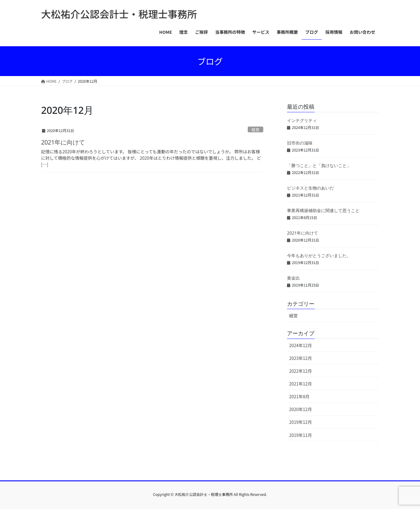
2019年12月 (301, 422)
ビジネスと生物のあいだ (310, 188)
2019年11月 (301, 435)
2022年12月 (301, 371)
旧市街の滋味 (300, 143)
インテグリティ (302, 120)
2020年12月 (301, 409)
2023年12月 (301, 358)
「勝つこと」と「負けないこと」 (319, 165)
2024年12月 (301, 345)
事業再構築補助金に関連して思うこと (323, 210)
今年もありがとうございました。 (319, 255)
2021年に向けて (63, 142)
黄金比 (293, 278)
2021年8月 (299, 396)
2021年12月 (301, 384)
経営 (256, 129)
